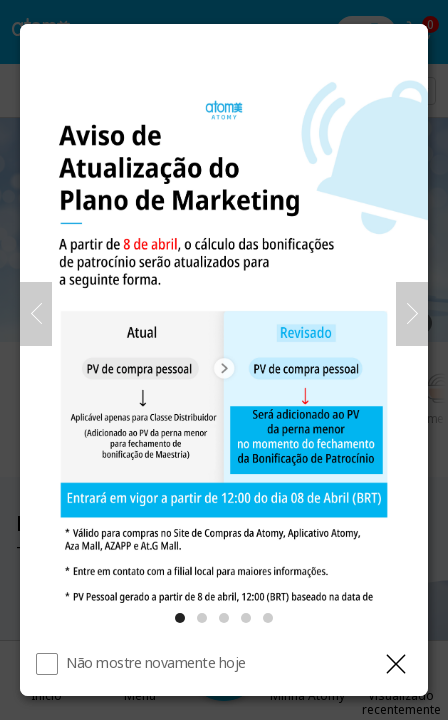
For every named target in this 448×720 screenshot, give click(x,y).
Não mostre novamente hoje (156, 662)
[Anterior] (36, 314)
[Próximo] (412, 314)
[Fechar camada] (396, 664)
